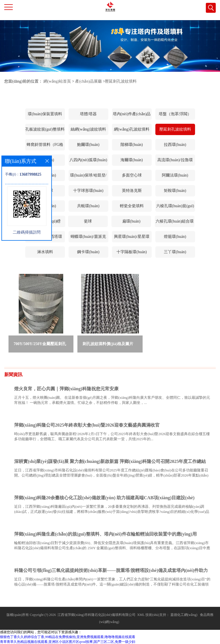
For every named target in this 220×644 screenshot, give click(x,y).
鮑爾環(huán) (88, 145)
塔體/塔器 (88, 114)
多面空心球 (132, 175)
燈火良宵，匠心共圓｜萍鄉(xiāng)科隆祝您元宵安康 (66, 389)
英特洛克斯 (132, 191)
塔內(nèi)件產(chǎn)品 (132, 114)
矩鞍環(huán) (175, 191)
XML (141, 615)
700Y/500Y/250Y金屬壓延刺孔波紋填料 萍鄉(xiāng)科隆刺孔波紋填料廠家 (40, 345)
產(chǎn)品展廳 (88, 81)
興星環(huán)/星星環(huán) (132, 238)
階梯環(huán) (132, 145)
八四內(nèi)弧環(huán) (88, 160)
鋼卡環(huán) (88, 252)
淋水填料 (45, 252)
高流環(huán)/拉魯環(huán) (175, 162)
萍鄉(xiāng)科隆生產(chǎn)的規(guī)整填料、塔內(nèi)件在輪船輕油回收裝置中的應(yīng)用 (105, 534)
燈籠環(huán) (175, 237)
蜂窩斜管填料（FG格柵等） (45, 146)
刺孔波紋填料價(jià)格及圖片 (108, 344)
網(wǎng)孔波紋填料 (132, 129)
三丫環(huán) (175, 252)
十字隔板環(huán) (132, 252)
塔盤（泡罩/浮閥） (175, 114)
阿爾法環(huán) (175, 175)
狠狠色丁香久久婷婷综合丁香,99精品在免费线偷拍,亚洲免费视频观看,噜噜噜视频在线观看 (68, 637)
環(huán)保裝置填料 (45, 114)
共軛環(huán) (88, 206)
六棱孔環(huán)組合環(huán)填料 (175, 223)
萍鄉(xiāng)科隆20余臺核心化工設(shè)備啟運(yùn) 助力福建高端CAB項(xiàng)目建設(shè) (104, 498)
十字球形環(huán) (88, 191)
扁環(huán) (131, 221)
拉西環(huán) (175, 145)
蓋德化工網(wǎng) (184, 615)
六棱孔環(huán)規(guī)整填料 (175, 208)
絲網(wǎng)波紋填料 (88, 129)
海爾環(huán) (132, 160)
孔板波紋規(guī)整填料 (45, 129)
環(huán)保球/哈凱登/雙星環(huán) (88, 177)
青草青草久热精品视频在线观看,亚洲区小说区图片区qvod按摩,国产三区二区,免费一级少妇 (68, 642)
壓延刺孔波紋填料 (121, 81)
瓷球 (88, 221)
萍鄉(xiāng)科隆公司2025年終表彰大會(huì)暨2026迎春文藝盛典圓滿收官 (87, 425)
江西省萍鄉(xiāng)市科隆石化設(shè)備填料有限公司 (97, 615)
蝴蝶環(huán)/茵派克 (88, 237)
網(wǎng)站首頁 (57, 81)
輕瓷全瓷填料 (132, 206)
